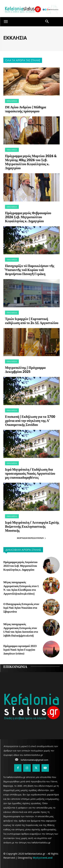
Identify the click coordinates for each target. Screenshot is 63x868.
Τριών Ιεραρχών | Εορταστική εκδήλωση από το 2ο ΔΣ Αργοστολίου (32, 321)
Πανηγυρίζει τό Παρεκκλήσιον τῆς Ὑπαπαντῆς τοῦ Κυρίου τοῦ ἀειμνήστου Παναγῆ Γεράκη (30, 270)
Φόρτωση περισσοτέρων (32, 538)
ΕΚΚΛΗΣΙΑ (12, 101)
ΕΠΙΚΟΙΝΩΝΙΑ (15, 666)
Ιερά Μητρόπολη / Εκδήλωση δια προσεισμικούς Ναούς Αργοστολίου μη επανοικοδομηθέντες (30, 473)
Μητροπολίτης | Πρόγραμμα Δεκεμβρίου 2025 (25, 370)
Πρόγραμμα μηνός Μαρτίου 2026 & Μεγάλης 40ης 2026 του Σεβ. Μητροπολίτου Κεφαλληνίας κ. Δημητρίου (31, 162)
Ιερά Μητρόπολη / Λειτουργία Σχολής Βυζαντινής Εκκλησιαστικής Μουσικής (32, 526)
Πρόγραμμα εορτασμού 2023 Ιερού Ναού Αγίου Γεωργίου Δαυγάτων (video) (20, 650)
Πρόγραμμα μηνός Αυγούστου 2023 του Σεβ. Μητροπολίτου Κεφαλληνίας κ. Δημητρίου (20, 566)
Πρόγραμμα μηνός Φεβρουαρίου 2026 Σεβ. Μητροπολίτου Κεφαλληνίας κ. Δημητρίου (28, 217)
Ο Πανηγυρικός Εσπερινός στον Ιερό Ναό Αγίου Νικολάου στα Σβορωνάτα (21, 608)
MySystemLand (43, 858)
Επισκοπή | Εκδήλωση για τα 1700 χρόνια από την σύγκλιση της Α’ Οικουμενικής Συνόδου (30, 420)
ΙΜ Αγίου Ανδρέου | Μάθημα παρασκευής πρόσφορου (26, 109)
